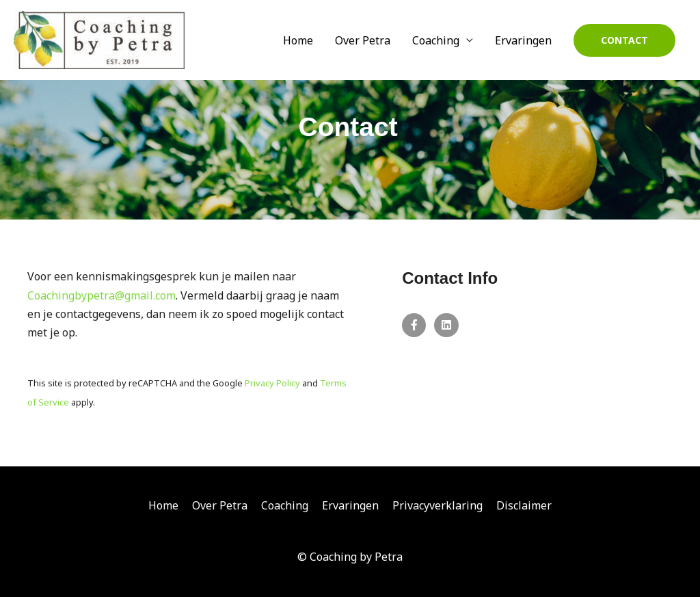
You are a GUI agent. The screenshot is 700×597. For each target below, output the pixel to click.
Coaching (436, 40)
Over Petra (363, 40)
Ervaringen (523, 40)
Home (298, 40)
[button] (624, 40)
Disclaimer (524, 505)
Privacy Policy (272, 383)
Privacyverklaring (437, 505)
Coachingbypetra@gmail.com (102, 295)
